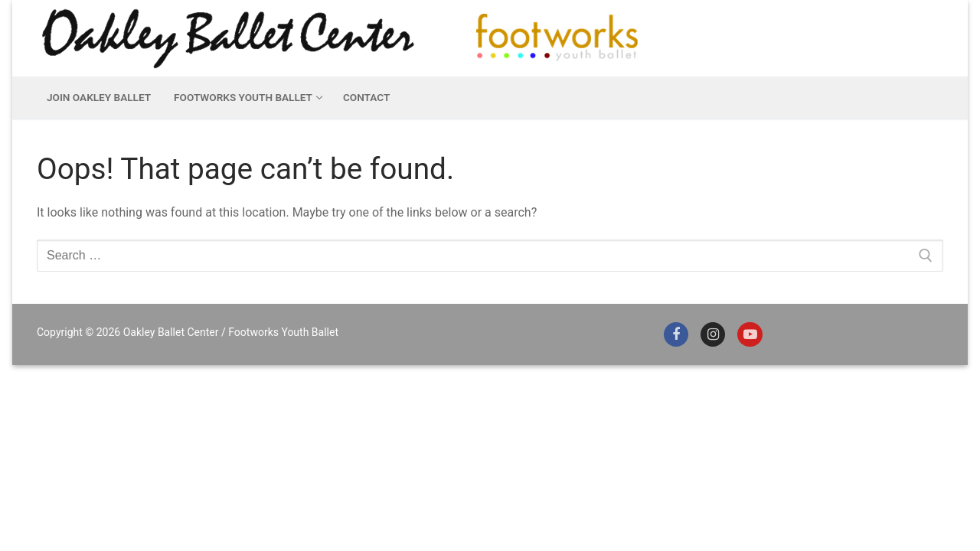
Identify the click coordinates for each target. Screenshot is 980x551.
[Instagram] (713, 334)
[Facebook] (676, 334)
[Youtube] (750, 334)
